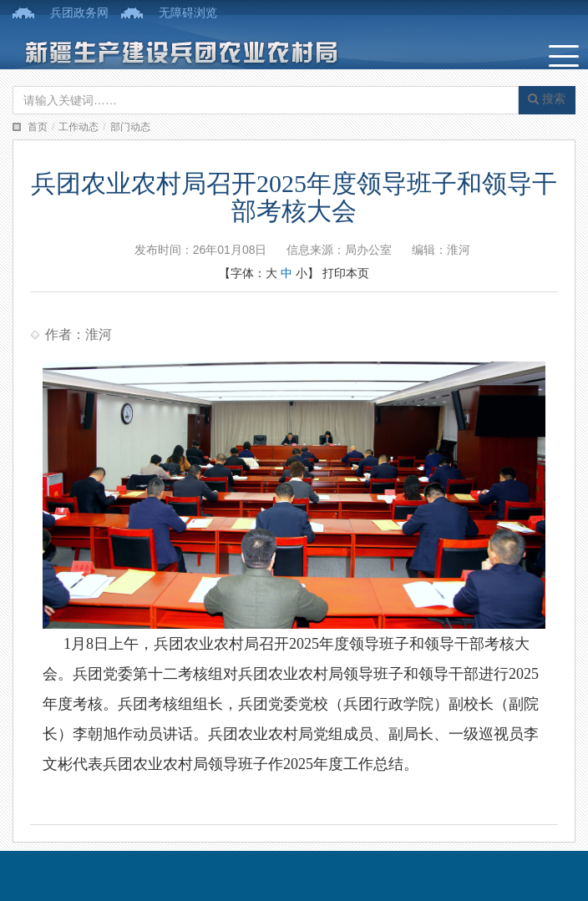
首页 (38, 127)
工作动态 (79, 127)
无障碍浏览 (188, 13)
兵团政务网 (79, 13)
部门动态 (130, 127)
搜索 (547, 99)
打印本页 (346, 273)
